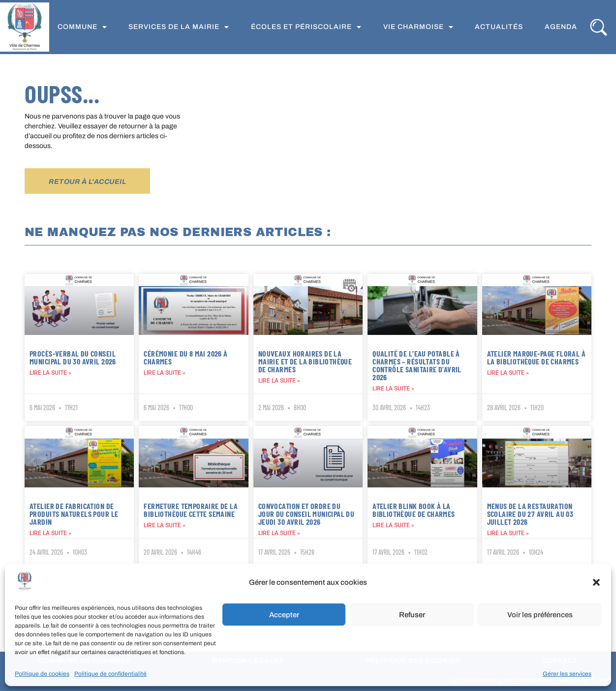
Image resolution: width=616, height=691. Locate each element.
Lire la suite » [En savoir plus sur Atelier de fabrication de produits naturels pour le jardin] (50, 533)
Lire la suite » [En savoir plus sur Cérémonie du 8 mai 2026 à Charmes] (165, 373)
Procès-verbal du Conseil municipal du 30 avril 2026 (73, 357)
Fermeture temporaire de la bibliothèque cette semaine (191, 510)
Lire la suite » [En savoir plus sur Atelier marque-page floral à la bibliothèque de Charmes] (508, 373)
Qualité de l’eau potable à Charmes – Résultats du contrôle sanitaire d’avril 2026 (417, 365)
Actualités (499, 27)
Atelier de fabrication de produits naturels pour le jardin (74, 514)
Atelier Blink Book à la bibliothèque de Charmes (414, 510)
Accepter (284, 615)
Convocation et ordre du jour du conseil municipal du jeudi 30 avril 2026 (306, 514)
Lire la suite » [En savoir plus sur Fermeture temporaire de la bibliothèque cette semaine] (165, 525)
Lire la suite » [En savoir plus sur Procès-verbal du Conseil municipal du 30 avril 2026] (50, 373)
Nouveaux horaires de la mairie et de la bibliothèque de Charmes (305, 361)
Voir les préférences (540, 615)
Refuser (412, 615)
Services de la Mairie (179, 27)
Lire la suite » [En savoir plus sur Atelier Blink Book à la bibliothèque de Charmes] (393, 525)
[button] (596, 582)
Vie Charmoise (418, 27)
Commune (82, 27)
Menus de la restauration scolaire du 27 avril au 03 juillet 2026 (530, 514)
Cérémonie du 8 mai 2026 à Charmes (185, 357)
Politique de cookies (42, 674)
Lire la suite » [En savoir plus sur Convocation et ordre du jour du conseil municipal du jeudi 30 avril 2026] (279, 533)
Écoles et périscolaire (306, 27)
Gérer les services (567, 674)
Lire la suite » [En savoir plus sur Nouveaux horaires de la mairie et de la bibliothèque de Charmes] (279, 381)
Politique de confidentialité (110, 674)
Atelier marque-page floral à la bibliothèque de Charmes (536, 357)
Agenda (561, 27)
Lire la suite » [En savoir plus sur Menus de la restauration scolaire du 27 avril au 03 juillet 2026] (508, 533)
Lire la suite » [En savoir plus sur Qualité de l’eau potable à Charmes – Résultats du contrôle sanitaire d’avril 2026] (393, 389)
